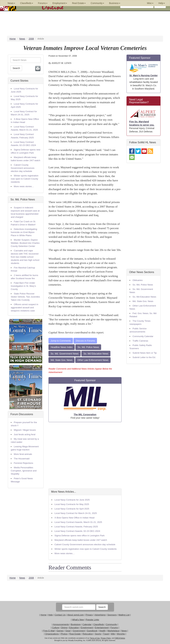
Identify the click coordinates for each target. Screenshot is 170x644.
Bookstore (76, 624)
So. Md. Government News (65, 354)
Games (60, 631)
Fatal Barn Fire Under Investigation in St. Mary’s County (23, 286)
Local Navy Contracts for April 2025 (72, 509)
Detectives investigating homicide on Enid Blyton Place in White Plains (24, 232)
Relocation (88, 634)
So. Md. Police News (23, 199)
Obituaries (138, 280)
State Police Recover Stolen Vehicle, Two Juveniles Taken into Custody (25, 297)
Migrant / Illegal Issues (25, 430)
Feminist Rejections (23, 463)
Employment (87, 628)
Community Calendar (143, 336)
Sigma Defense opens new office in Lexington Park (79, 536)
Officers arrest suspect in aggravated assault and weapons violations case (24, 308)
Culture (56, 628)
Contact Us (60, 615)
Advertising (100, 615)
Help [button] (162, 3)
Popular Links (92, 620)
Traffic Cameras (140, 341)
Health (103, 631)
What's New (78, 620)
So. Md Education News (96, 354)
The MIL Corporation (85, 414)
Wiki (113, 634)
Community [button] (97, 3)
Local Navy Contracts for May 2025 (72, 504)
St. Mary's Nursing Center (144, 75)
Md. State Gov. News (62, 360)
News (124, 631)
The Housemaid (22, 459)
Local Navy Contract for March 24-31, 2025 (76, 513)
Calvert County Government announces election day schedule (23, 168)
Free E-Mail (49, 631)
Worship (121, 634)
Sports (98, 634)
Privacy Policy (106, 638)
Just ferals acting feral (25, 434)
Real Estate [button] (79, 3)
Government (79, 631)
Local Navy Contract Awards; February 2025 (76, 527)
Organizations (52, 634)
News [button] (11, 3)
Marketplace (113, 631)
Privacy (89, 615)
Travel (106, 634)
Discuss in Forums (85, 341)
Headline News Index (62, 347)
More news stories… (24, 186)
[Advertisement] (85, 455)
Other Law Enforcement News (93, 360)
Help (50, 615)
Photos (64, 634)
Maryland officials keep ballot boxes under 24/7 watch (81, 540)
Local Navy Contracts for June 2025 (72, 500)
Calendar (87, 624)
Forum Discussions (22, 414)
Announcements (61, 624)
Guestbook (92, 631)
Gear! (68, 631)
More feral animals (23, 454)
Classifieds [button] (27, 3)
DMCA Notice (120, 638)
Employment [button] (60, 3)
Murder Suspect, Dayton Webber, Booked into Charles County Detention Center (25, 243)
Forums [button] (43, 3)
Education (74, 628)
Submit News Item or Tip (145, 353)
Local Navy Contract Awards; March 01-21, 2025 (78, 522)
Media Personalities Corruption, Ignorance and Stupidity (24, 471)
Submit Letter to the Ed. (144, 357)
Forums (114, 628)
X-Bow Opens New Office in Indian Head (74, 518)
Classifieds (99, 624)
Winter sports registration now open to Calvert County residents (25, 179)
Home (43, 615)
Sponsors (112, 615)
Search (16, 68)
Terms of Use (95, 638)
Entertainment (102, 628)
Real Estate (75, 634)
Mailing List (124, 615)
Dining (64, 628)
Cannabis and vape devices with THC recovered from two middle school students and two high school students (25, 257)
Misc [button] (150, 3)
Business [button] (115, 3)
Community (111, 624)
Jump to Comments (61, 341)
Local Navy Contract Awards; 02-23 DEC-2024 (77, 531)
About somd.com (76, 615)
